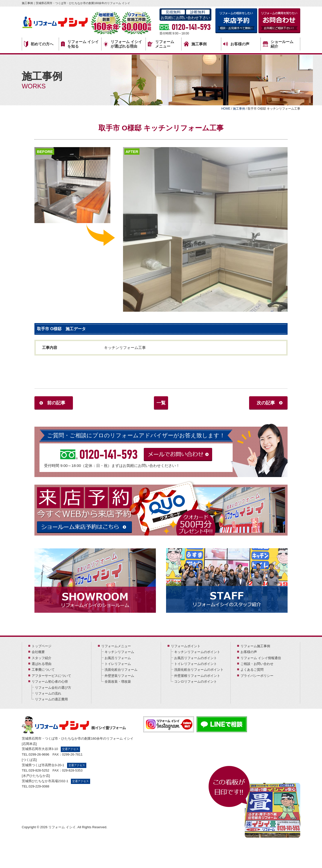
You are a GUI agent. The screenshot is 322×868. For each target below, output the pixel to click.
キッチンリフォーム (119, 652)
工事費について (43, 670)
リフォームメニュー (161, 44)
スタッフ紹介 (42, 658)
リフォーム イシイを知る (80, 44)
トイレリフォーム (118, 664)
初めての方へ (39, 44)
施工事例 (195, 44)
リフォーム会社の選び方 (53, 688)
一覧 (161, 403)
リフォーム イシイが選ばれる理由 (123, 44)
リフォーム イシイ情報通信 (261, 658)
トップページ (42, 646)
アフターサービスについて (51, 676)
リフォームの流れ (48, 693)
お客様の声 (236, 44)
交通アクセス (70, 749)
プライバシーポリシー (257, 676)
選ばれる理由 (42, 664)
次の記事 (266, 403)
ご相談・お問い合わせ (257, 664)
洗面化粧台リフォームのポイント (199, 670)
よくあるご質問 (252, 670)
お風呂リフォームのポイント (196, 658)
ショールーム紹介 (278, 44)
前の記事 (56, 403)
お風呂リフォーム (118, 658)
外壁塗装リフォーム (119, 676)
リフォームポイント (186, 646)
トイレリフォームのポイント (196, 664)
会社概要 (38, 652)
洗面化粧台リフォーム (121, 670)
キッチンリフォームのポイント (197, 652)
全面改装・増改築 (118, 682)
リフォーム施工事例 (255, 646)
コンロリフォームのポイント (196, 682)
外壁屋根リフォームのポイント (197, 676)
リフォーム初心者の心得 (50, 682)
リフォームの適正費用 (51, 699)
